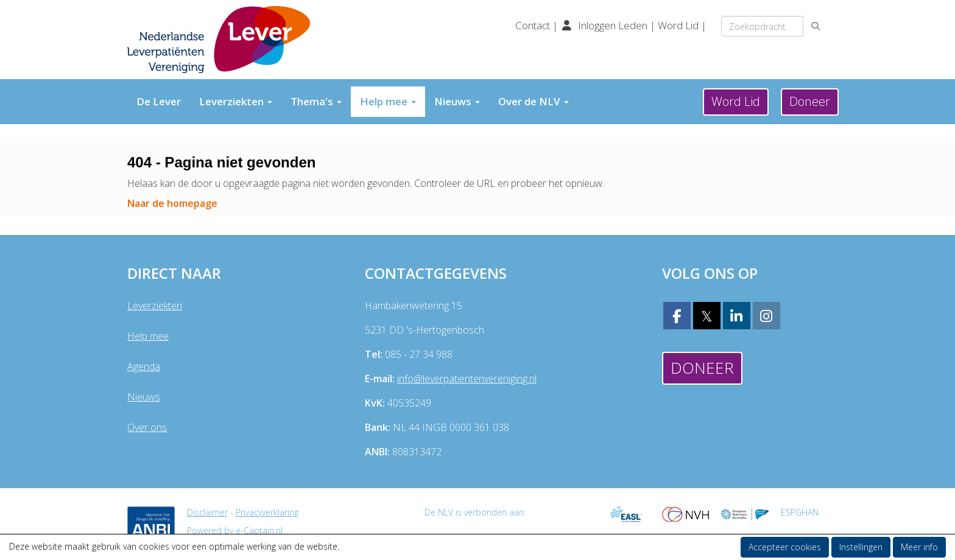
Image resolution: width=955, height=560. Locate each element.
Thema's (316, 101)
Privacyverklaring (267, 512)
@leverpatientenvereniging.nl (467, 379)
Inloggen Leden (613, 25)
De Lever (159, 101)
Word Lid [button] (736, 101)
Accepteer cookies (785, 547)
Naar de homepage (172, 203)
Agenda (144, 366)
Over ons (147, 427)
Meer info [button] (919, 547)
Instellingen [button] (861, 547)
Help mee (388, 101)
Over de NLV (534, 101)
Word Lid (678, 25)
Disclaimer (207, 512)
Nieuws (457, 101)
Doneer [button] (810, 101)
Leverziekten (236, 101)
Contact (534, 25)
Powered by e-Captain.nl (235, 530)
